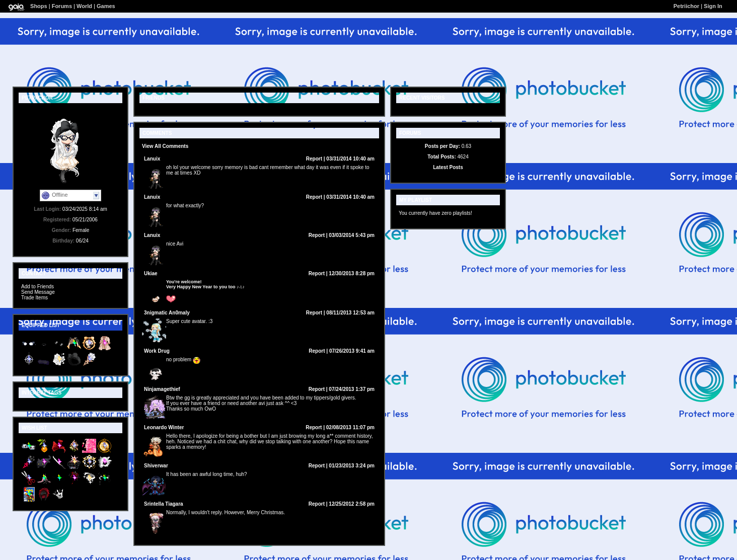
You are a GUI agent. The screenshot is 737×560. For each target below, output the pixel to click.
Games (106, 6)
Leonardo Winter (164, 427)
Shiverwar (156, 466)
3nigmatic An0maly (167, 313)
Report (314, 159)
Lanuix (152, 159)
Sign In (713, 6)
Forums (62, 6)
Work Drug (157, 351)
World (84, 6)
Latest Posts (448, 167)
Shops (39, 6)
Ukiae (151, 273)
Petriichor (686, 6)
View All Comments (165, 146)
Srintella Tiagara (164, 504)
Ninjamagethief (162, 389)
